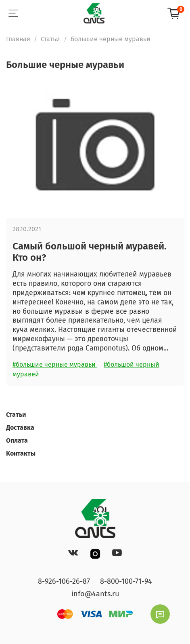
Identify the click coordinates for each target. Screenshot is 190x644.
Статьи (50, 39)
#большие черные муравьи (55, 364)
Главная (18, 39)
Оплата (17, 440)
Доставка (20, 428)
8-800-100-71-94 (126, 581)
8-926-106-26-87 (64, 581)
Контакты (21, 453)
